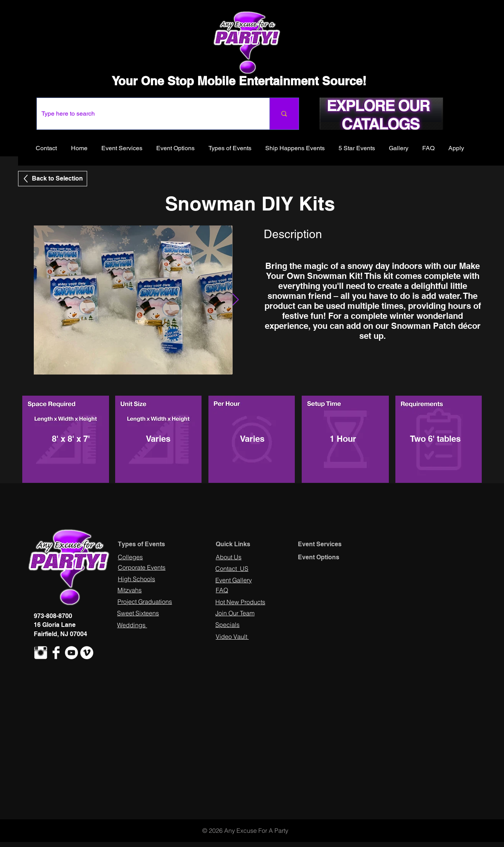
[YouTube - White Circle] (71, 653)
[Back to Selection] (53, 179)
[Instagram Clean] (41, 653)
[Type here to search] (148, 114)
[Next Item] (236, 300)
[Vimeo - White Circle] (87, 653)
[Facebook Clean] (56, 653)
